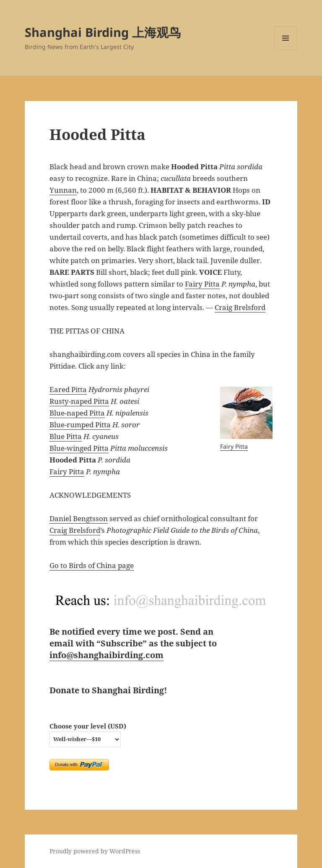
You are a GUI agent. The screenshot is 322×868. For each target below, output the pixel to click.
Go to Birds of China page (92, 565)
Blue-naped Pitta (77, 413)
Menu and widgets (286, 50)
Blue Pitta (66, 436)
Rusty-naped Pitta (79, 401)
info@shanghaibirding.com (106, 655)
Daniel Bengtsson (79, 518)
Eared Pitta (68, 389)
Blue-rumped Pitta (80, 425)
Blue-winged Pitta (79, 448)
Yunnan (63, 190)
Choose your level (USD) (88, 726)
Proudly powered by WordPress (95, 851)
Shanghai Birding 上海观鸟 (103, 32)
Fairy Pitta (202, 284)
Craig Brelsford (240, 307)
